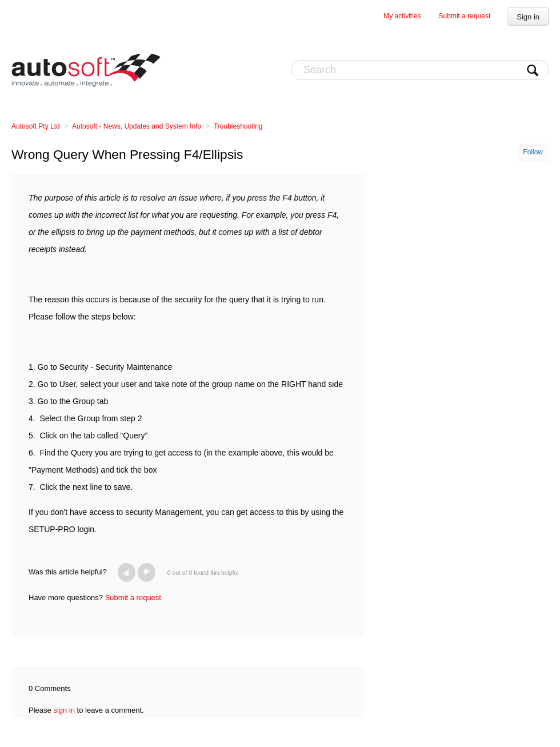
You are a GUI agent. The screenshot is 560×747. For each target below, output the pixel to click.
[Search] (420, 70)
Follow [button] (533, 152)
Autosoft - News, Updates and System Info (137, 126)
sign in (64, 710)
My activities (402, 16)
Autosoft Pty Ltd (36, 126)
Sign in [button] (528, 17)
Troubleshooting (238, 126)
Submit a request (465, 16)
